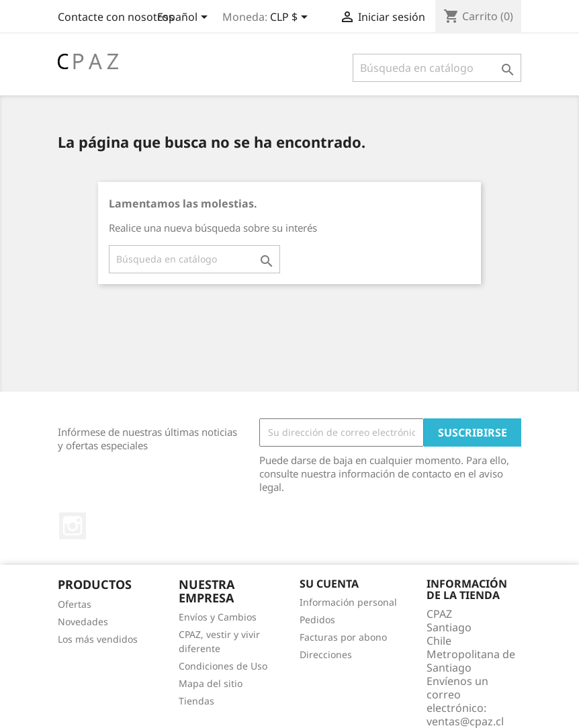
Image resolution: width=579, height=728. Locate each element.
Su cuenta (329, 584)
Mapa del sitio (211, 683)
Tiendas (196, 701)
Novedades (83, 622)
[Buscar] (437, 68)
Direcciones (326, 654)
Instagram (73, 526)
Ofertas (75, 604)
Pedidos (317, 620)
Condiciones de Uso (223, 666)
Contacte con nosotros (116, 17)
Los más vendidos (98, 639)
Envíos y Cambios (218, 617)
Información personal (348, 602)
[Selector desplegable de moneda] (291, 18)
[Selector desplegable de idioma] (185, 18)
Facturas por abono (343, 637)
